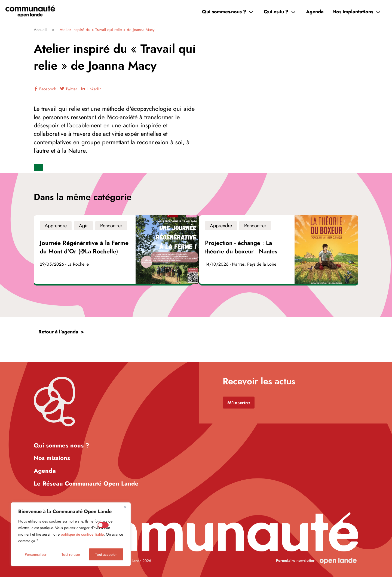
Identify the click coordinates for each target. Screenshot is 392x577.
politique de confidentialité (82, 534)
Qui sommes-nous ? (224, 12)
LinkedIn (91, 89)
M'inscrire (239, 403)
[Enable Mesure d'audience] (103, 525)
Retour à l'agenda (58, 332)
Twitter (69, 89)
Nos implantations (353, 12)
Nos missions (52, 458)
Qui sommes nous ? (62, 445)
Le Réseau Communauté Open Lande (86, 483)
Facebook (45, 89)
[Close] (125, 507)
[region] (71, 534)
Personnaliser (36, 554)
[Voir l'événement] (113, 249)
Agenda (315, 12)
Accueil (40, 30)
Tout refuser (71, 554)
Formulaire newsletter (295, 560)
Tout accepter (106, 554)
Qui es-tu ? (276, 12)
